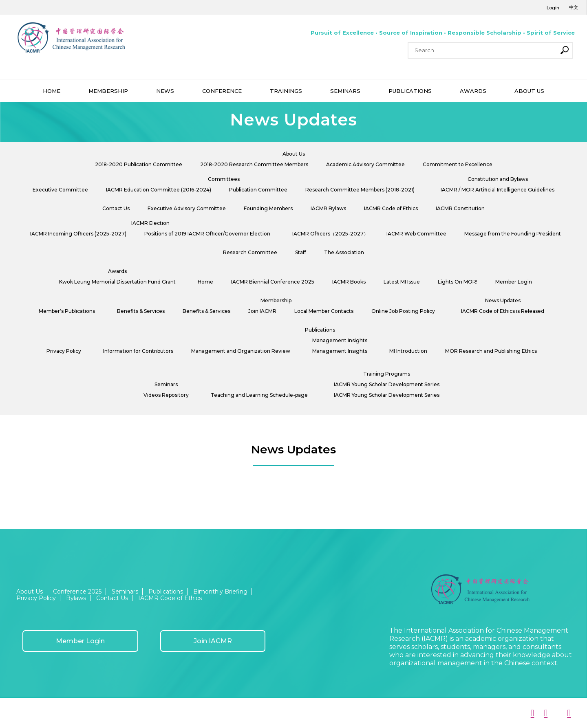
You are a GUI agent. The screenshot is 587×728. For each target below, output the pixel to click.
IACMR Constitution (460, 208)
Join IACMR (262, 311)
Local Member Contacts (324, 311)
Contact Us (116, 208)
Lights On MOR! (458, 282)
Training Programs (387, 374)
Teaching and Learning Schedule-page (259, 395)
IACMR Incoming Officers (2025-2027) (78, 234)
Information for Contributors (138, 351)
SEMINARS (345, 91)
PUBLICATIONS (410, 91)
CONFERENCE (222, 91)
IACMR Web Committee (416, 234)
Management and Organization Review (241, 351)
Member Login (514, 282)
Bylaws (76, 598)
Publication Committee (258, 190)
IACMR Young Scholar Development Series (387, 384)
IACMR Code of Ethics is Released (503, 311)
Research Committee (250, 252)
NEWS (165, 91)
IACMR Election (150, 223)
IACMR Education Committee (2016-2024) (159, 190)
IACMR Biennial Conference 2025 (273, 282)
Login (553, 8)
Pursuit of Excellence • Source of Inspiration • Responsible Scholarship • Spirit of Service (443, 33)
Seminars (166, 384)
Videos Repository (166, 395)
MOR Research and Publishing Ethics (491, 351)
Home (205, 282)
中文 (574, 7)
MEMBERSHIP (108, 91)
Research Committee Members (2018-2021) (360, 190)
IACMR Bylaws (328, 208)
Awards (117, 271)
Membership (276, 300)
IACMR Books (349, 282)
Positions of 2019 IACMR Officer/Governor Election (207, 234)
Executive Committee (60, 190)
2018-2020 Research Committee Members (254, 164)
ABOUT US (529, 91)
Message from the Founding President (513, 234)
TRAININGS (286, 91)
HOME (52, 91)
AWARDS (473, 91)
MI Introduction (408, 351)
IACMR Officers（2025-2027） (330, 234)
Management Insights (340, 340)
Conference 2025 (77, 592)
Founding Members (268, 208)
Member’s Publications (67, 311)
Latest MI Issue (402, 282)
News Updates (503, 300)
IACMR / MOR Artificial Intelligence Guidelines (498, 190)
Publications (320, 330)
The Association (344, 252)
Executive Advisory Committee (187, 208)
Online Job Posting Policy (403, 311)
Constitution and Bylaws (498, 179)
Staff (301, 252)
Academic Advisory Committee (365, 164)
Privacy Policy (64, 351)
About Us (294, 154)
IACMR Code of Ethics (391, 208)
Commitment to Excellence (458, 164)
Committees (224, 179)
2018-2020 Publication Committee (139, 164)
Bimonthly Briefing (220, 592)
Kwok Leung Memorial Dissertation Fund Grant (117, 282)
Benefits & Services (141, 311)
